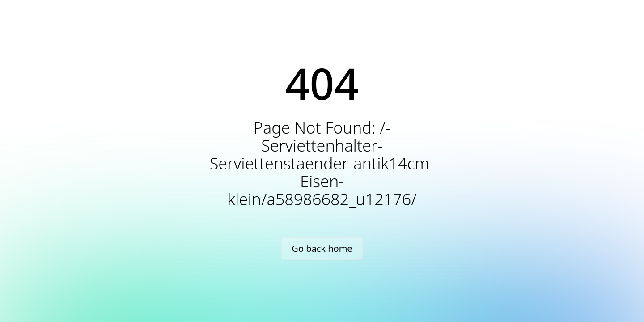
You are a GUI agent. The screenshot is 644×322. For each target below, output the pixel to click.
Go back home (322, 248)
